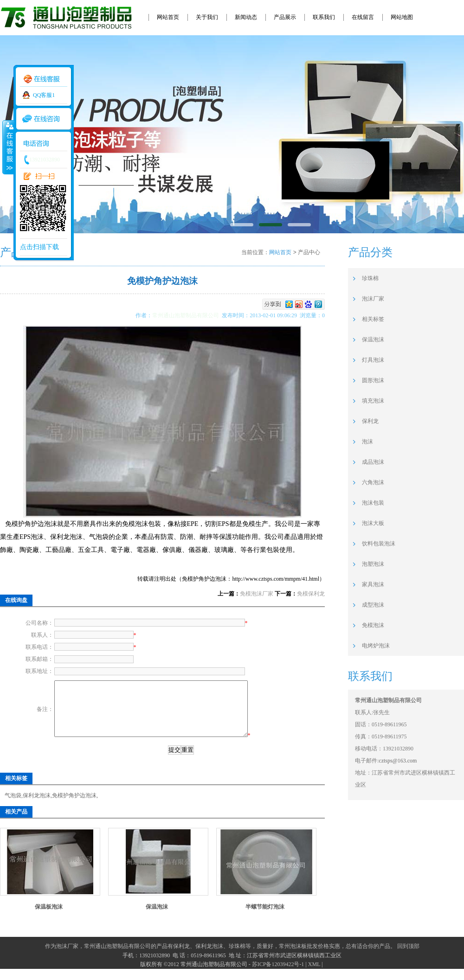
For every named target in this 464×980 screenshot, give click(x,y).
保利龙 (370, 421)
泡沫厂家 (373, 299)
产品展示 (285, 17)
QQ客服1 (44, 95)
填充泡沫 (373, 401)
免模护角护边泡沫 (74, 807)
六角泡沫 (373, 482)
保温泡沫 (157, 918)
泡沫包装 (373, 503)
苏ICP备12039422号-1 (278, 975)
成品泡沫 (373, 462)
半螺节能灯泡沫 (265, 918)
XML (314, 975)
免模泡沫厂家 (257, 594)
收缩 (8, 147)
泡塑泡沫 (373, 564)
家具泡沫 (373, 584)
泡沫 (367, 442)
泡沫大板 (373, 523)
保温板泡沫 (49, 918)
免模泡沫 (373, 625)
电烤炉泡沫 (376, 646)
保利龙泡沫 (37, 807)
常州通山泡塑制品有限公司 (187, 315)
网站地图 (402, 17)
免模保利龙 (311, 594)
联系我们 (324, 17)
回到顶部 (408, 957)
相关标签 (373, 319)
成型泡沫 (373, 605)
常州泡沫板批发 (298, 957)
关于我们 (207, 17)
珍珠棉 (370, 278)
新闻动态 (246, 17)
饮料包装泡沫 (379, 544)
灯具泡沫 (373, 360)
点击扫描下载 (39, 247)
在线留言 (363, 17)
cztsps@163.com (398, 761)
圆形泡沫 (373, 380)
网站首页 (168, 17)
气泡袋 (13, 807)
